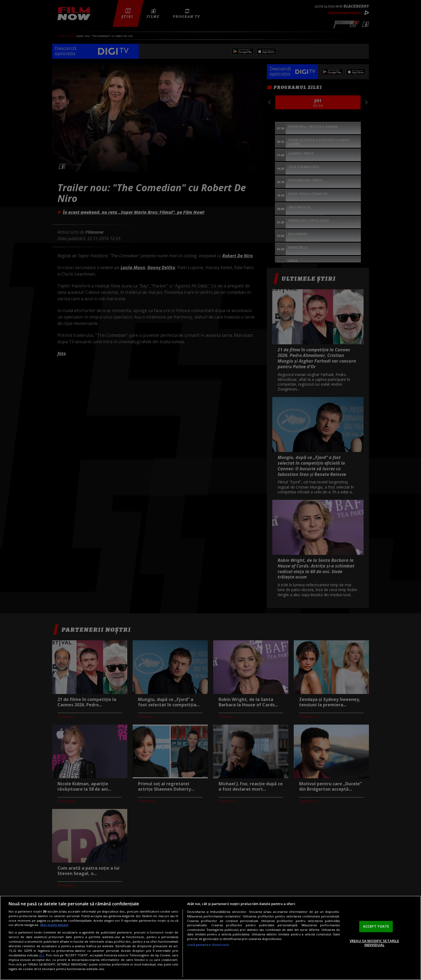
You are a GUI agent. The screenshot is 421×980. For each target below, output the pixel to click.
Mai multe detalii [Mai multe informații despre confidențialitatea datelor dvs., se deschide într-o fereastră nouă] (54, 925)
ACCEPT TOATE (376, 926)
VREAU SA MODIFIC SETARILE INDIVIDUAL (374, 943)
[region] (210, 938)
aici (41, 955)
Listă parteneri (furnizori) (208, 945)
